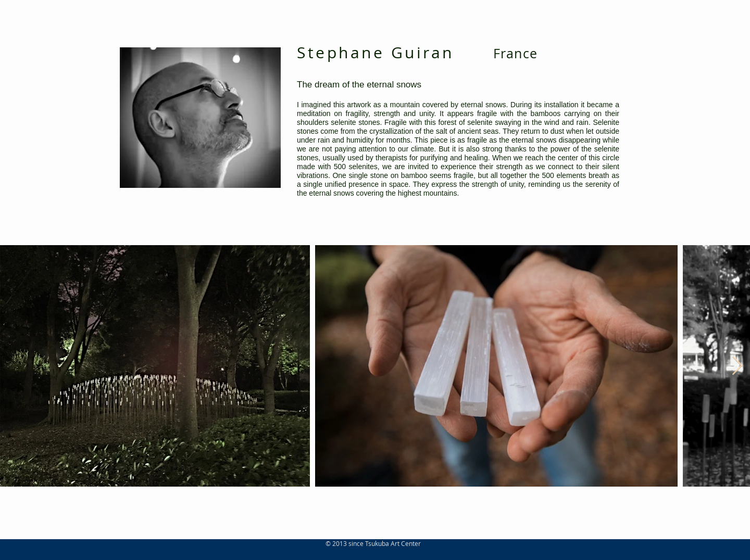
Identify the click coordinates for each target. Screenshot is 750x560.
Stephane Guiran (376, 53)
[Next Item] (737, 366)
